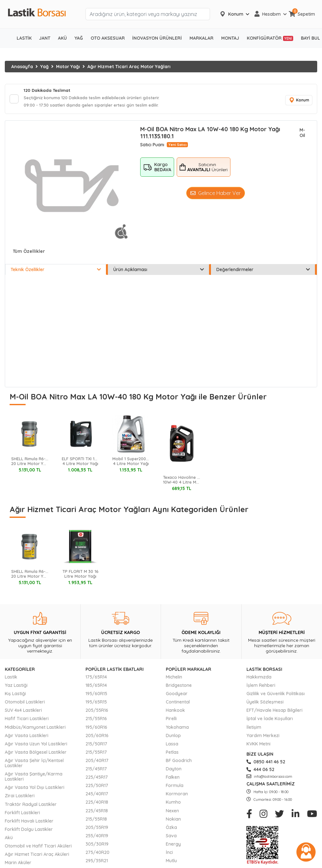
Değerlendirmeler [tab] (263, 272)
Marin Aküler (18, 864)
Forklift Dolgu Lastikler (29, 831)
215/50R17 (96, 746)
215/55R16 (96, 721)
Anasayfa (22, 67)
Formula (175, 787)
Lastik (11, 679)
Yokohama (177, 729)
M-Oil (302, 135)
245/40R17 (97, 796)
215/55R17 (96, 754)
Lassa (172, 746)
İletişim (254, 729)
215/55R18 (96, 821)
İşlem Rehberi (261, 687)
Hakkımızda (259, 679)
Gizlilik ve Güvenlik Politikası (276, 695)
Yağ (44, 67)
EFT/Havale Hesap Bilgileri (274, 712)
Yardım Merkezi (263, 737)
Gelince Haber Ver (216, 195)
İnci (169, 854)
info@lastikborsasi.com (269, 778)
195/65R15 (96, 704)
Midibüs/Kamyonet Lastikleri (35, 729)
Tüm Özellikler (29, 253)
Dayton (174, 771)
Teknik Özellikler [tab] (56, 272)
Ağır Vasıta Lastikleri (27, 737)
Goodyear (177, 695)
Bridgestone (179, 687)
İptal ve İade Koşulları (270, 721)
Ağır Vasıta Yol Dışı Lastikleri (35, 789)
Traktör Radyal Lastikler (31, 806)
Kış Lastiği (15, 695)
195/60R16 (96, 729)
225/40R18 (97, 804)
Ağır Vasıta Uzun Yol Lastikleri (36, 746)
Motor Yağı (68, 67)
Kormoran (177, 796)
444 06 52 (260, 771)
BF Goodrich (179, 762)
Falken (173, 779)
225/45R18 (97, 813)
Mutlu (171, 863)
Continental (178, 704)
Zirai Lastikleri (20, 798)
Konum (298, 101)
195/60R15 (96, 695)
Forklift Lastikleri (22, 815)
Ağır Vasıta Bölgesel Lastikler (36, 754)
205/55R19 (97, 829)
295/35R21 (97, 863)
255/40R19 (97, 838)
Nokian (173, 821)
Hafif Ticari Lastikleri (27, 721)
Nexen (172, 813)
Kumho (173, 804)
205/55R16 (97, 712)
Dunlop (173, 737)
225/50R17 (97, 787)
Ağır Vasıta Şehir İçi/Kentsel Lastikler (34, 765)
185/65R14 (96, 687)
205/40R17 (97, 762)
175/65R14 (96, 679)
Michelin (174, 679)
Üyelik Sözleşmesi (265, 704)
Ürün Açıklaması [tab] (158, 272)
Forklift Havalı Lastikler (29, 823)
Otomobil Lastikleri (25, 704)
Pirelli (171, 721)
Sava (171, 838)
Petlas (172, 754)
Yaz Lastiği (16, 687)
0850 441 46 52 (266, 764)
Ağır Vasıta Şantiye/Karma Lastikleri (34, 778)
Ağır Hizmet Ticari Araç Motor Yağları (129, 67)
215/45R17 (96, 771)
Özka (171, 829)
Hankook (175, 712)
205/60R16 (97, 737)
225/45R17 (97, 779)
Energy (173, 846)
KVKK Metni (258, 746)
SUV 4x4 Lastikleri (23, 712)
